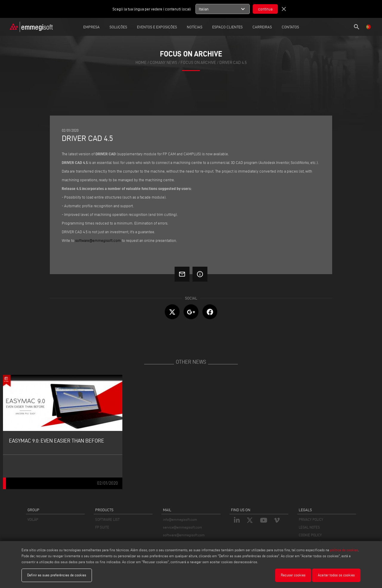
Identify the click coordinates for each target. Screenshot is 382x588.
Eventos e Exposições (157, 27)
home (141, 63)
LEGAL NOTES (309, 527)
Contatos (290, 27)
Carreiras (262, 27)
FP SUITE (102, 527)
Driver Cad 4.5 (233, 63)
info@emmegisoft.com (180, 519)
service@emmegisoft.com (182, 527)
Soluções (118, 27)
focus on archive (198, 63)
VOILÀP (33, 519)
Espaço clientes (227, 27)
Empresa (91, 27)
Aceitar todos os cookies (336, 575)
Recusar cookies (293, 575)
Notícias (195, 27)
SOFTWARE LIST (107, 519)
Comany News (164, 63)
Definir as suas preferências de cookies (57, 575)
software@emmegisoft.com (184, 535)
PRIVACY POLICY (311, 519)
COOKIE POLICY (310, 535)
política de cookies (344, 550)
